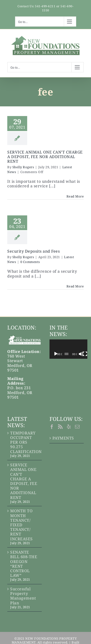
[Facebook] (52, 427)
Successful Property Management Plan (23, 596)
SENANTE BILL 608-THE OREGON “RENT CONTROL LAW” (24, 564)
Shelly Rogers (23, 167)
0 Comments (30, 262)
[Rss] (60, 427)
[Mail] (77, 427)
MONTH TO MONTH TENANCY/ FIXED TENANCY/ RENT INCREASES (21, 525)
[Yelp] (69, 427)
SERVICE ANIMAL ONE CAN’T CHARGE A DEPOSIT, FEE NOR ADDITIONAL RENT (45, 157)
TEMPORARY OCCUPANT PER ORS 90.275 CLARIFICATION (25, 442)
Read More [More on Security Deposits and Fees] (75, 286)
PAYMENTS (63, 438)
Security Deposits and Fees (33, 251)
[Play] (56, 354)
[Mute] (88, 354)
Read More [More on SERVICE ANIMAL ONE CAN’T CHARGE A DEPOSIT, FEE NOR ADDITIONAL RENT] (75, 196)
